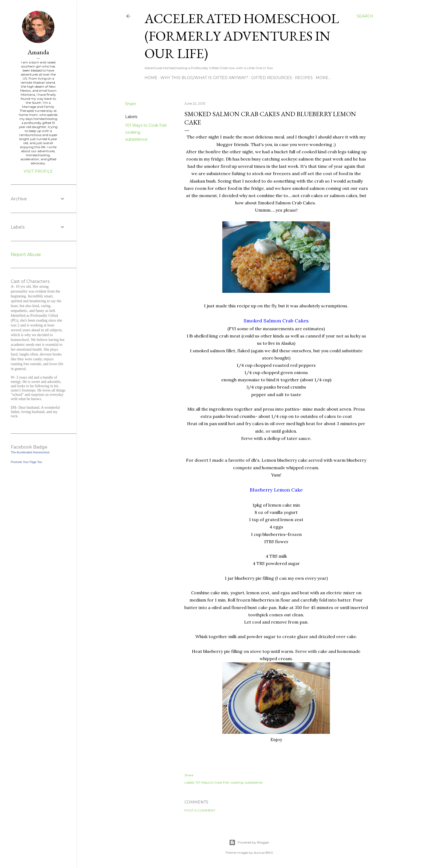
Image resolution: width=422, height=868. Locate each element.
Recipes (304, 78)
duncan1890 (263, 853)
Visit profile (38, 171)
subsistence (136, 139)
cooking (133, 132)
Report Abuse (26, 255)
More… (323, 78)
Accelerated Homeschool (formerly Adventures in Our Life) (242, 36)
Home (151, 78)
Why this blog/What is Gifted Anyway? (204, 78)
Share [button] (131, 104)
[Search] (365, 16)
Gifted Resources (272, 78)
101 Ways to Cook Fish (146, 125)
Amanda (38, 52)
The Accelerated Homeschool (30, 452)
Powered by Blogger (249, 842)
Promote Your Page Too (26, 462)
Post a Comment (200, 810)
